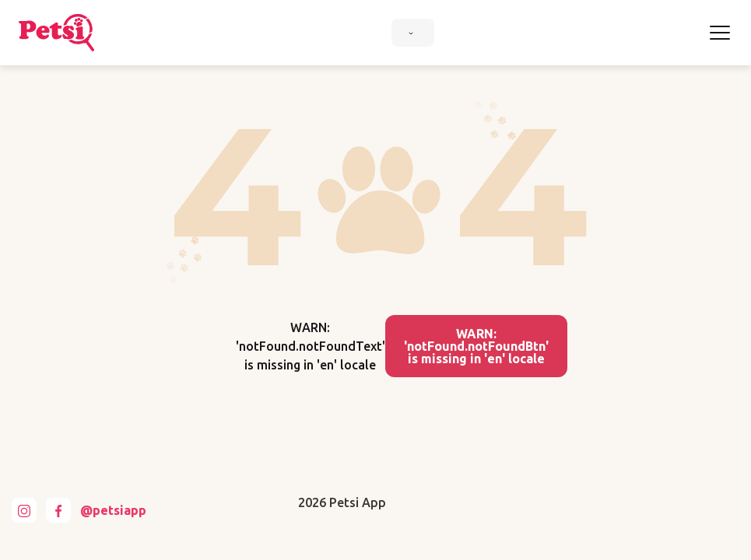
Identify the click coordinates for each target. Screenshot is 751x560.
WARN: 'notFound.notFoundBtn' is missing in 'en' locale (476, 346)
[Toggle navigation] (720, 33)
